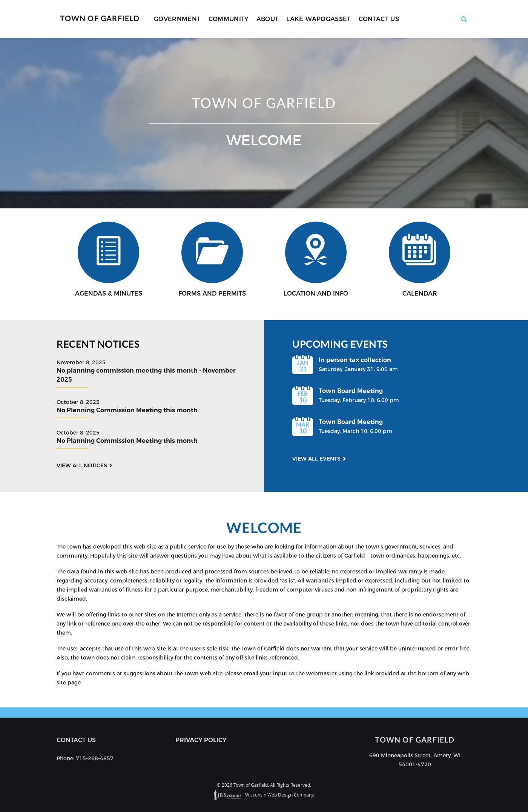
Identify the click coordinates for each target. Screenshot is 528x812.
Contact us (76, 740)
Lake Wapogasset (318, 19)
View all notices (82, 465)
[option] (264, 123)
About (268, 19)
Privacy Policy (201, 740)
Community (229, 19)
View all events (316, 459)
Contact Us (379, 19)
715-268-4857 (95, 758)
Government (177, 19)
